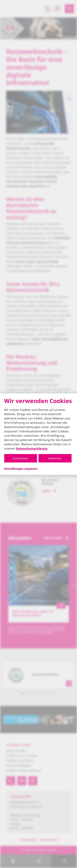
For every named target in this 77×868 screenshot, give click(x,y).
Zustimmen (21, 458)
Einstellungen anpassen (21, 468)
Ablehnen (55, 458)
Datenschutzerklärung (32, 448)
